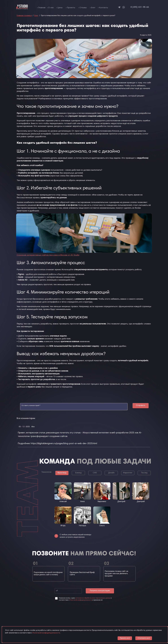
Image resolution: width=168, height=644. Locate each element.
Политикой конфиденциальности (81, 600)
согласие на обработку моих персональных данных (93, 598)
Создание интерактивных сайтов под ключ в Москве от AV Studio (48, 255)
